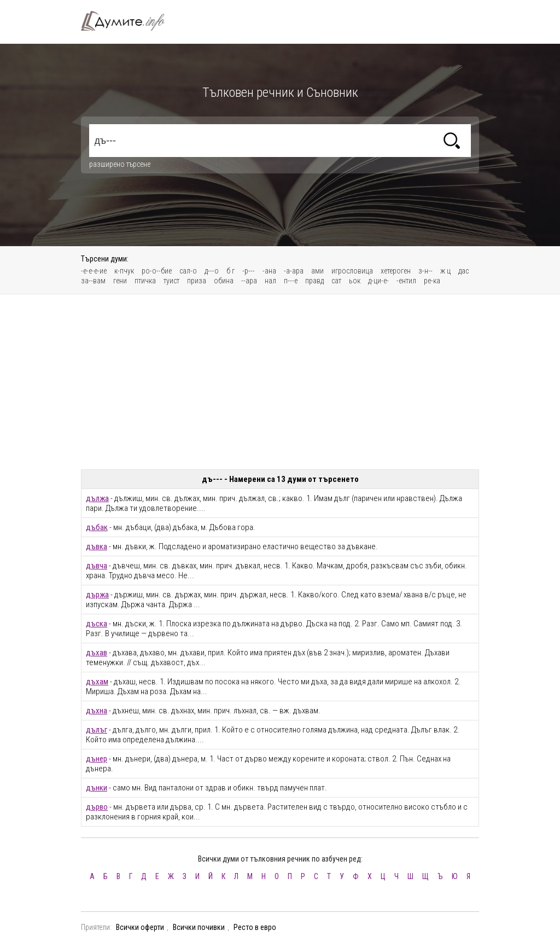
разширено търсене (120, 164)
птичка (145, 281)
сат (336, 281)
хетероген (396, 271)
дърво (97, 807)
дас (463, 271)
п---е (291, 281)
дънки (97, 788)
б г (231, 271)
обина (224, 281)
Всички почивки (199, 927)
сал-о (188, 271)
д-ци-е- (378, 281)
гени (120, 281)
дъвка (97, 546)
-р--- (249, 271)
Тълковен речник (129, 21)
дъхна (97, 711)
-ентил (406, 281)
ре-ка (432, 281)
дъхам (97, 682)
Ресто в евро (255, 927)
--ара (249, 281)
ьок (355, 281)
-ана (269, 271)
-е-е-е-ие (94, 271)
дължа (97, 498)
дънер (97, 759)
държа (97, 595)
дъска (97, 624)
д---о (212, 271)
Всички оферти (140, 927)
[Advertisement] (280, 382)
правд (314, 281)
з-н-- (425, 271)
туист (171, 281)
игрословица (352, 271)
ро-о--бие (157, 271)
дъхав (97, 653)
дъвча (97, 566)
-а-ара (294, 271)
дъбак (97, 527)
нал (270, 281)
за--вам (93, 281)
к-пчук (124, 271)
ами (317, 271)
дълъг (97, 730)
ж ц (445, 271)
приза (197, 281)
